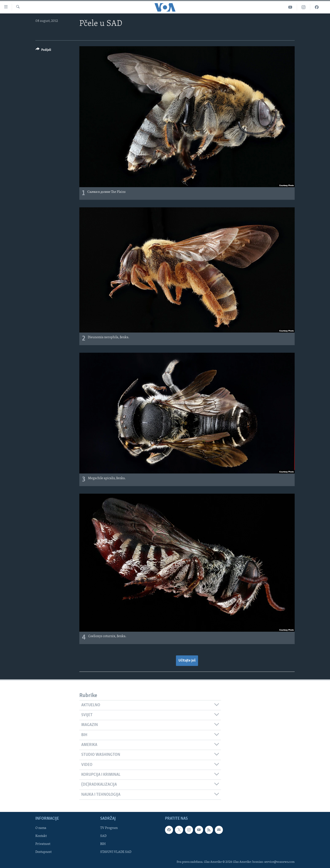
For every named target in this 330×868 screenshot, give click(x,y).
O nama (41, 828)
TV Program (109, 828)
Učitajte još (187, 661)
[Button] (43, 51)
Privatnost (43, 844)
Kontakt (41, 836)
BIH (103, 844)
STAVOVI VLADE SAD (116, 852)
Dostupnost (43, 852)
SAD (103, 836)
